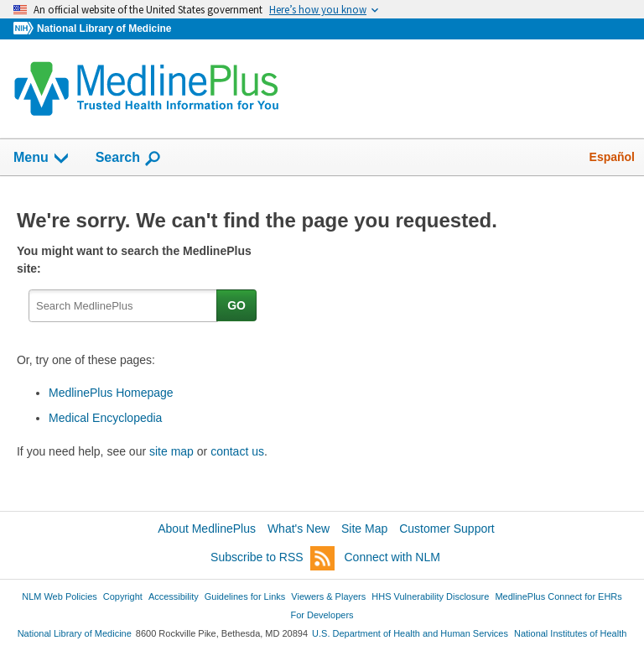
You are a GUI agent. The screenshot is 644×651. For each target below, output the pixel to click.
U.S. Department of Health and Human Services (410, 633)
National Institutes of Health (570, 633)
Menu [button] (42, 159)
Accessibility (174, 596)
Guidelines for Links (245, 596)
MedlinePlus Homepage (111, 393)
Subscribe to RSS (273, 558)
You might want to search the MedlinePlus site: (134, 260)
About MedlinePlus (207, 529)
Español (612, 157)
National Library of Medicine (104, 29)
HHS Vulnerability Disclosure (430, 596)
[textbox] (123, 306)
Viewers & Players (328, 596)
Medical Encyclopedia (105, 418)
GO (236, 305)
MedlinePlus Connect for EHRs (558, 596)
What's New (299, 529)
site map (171, 451)
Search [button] (129, 159)
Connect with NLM (392, 557)
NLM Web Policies (60, 596)
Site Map (364, 529)
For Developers (322, 615)
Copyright (123, 596)
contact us (237, 451)
